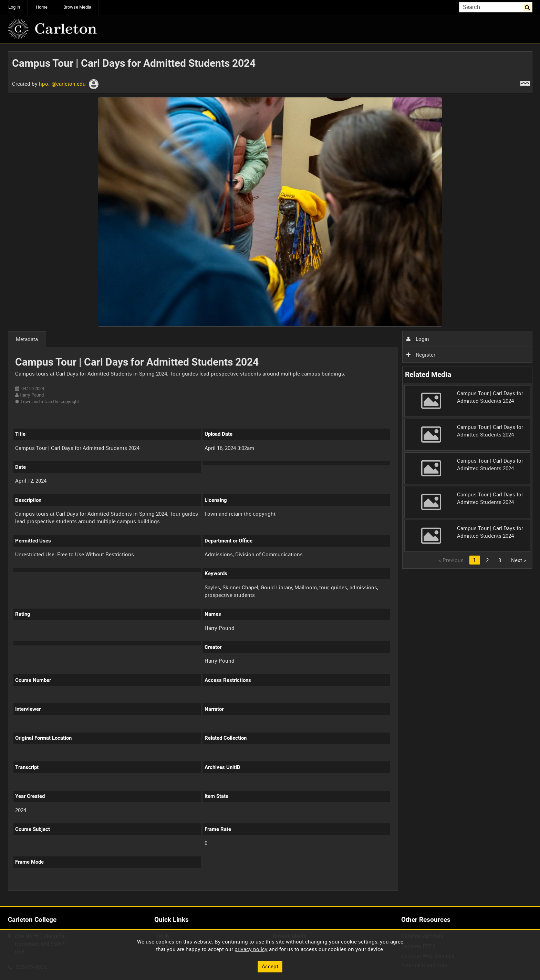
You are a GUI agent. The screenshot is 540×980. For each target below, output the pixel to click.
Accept (270, 966)
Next (519, 560)
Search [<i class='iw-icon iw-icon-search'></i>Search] (528, 7)
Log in (14, 7)
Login (418, 339)
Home (42, 7)
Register (421, 355)
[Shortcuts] (525, 82)
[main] (270, 475)
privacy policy (251, 949)
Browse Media (77, 7)
